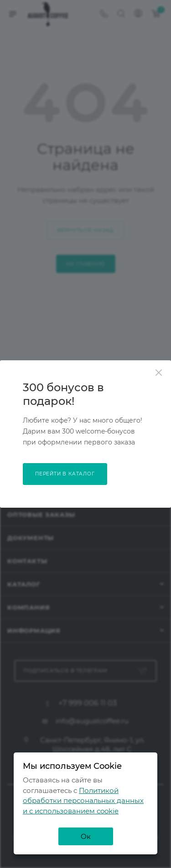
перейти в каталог (65, 474)
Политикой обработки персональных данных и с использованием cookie (83, 801)
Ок (86, 836)
